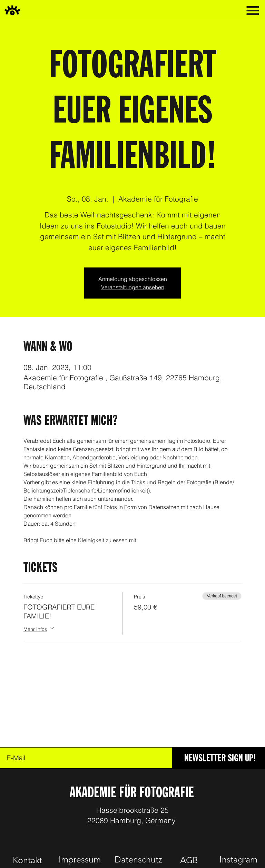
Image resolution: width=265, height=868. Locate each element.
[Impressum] (80, 859)
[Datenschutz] (138, 859)
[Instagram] (238, 859)
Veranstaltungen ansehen (133, 287)
